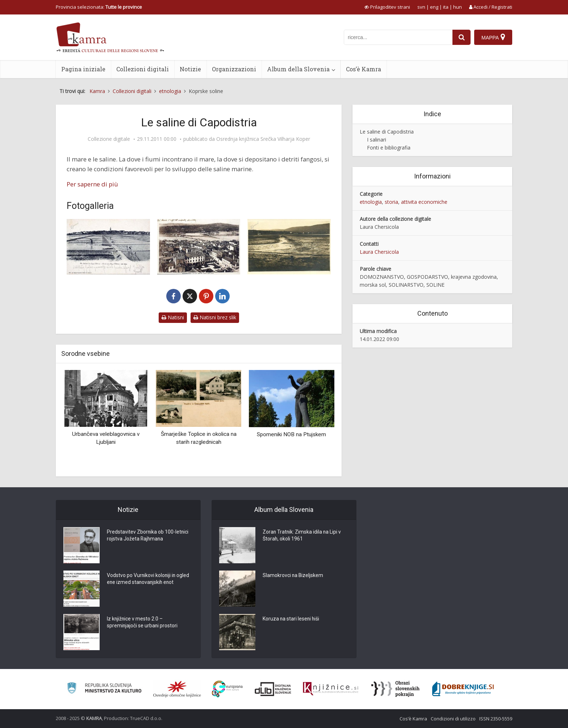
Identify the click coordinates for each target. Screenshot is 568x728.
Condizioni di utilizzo (453, 719)
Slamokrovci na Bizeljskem (293, 576)
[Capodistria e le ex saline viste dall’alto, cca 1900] (199, 247)
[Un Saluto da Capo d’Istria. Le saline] (108, 247)
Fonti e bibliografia (389, 148)
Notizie (190, 69)
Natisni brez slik (215, 317)
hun (458, 7)
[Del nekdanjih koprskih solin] (289, 247)
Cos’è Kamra (364, 69)
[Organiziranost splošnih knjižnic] (177, 689)
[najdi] (461, 37)
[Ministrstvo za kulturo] (104, 689)
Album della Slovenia (298, 69)
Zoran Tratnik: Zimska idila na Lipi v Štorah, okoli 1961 (302, 536)
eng (434, 7)
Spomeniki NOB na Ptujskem (291, 434)
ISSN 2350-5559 (496, 719)
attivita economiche (424, 202)
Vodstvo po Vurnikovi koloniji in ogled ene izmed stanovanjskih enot (149, 580)
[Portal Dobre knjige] (463, 689)
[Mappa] (493, 37)
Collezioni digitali (143, 69)
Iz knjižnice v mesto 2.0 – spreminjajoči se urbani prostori (143, 623)
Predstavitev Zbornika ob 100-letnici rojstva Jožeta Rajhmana (148, 536)
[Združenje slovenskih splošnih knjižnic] (331, 689)
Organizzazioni (234, 69)
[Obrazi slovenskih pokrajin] (395, 689)
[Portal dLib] (273, 689)
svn (421, 7)
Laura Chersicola (379, 252)
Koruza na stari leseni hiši (291, 619)
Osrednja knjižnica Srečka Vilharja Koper (263, 139)
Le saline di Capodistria (387, 132)
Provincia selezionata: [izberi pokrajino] (99, 7)
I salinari (377, 140)
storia (391, 202)
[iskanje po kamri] (398, 37)
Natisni (173, 317)
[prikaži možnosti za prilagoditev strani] (387, 7)
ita (446, 7)
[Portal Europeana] (227, 689)
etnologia (371, 202)
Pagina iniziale (83, 69)
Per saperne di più (92, 184)
